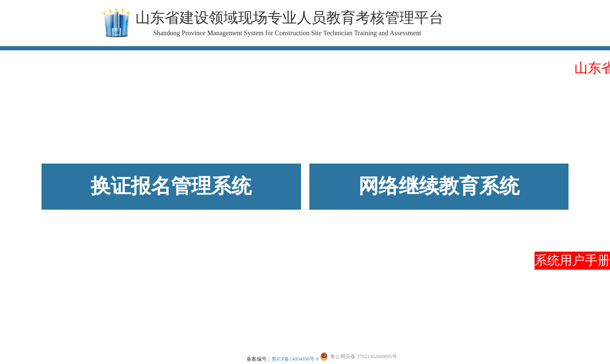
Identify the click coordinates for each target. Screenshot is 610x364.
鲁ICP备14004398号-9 (295, 359)
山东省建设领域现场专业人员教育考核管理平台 (289, 18)
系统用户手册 (572, 260)
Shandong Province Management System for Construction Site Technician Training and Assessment (287, 33)
